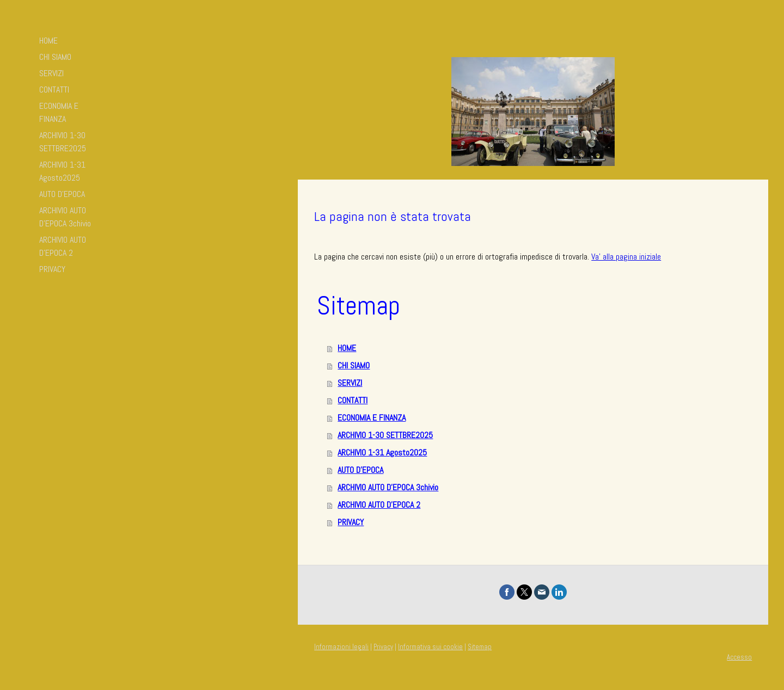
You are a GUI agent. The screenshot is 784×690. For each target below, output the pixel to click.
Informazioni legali (341, 647)
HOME (48, 41)
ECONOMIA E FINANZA (59, 112)
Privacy (383, 647)
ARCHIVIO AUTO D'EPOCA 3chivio (65, 217)
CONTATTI (54, 90)
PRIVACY (52, 269)
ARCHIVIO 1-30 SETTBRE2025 (63, 142)
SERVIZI (51, 73)
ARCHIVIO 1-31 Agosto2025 (62, 171)
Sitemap (480, 647)
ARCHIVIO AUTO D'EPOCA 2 (63, 246)
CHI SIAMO (55, 57)
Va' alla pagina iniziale (626, 257)
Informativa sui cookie (430, 647)
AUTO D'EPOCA (62, 194)
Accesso (739, 657)
